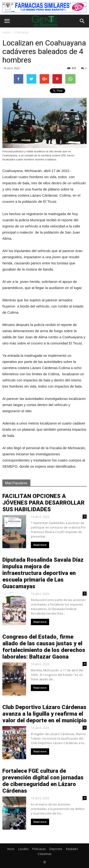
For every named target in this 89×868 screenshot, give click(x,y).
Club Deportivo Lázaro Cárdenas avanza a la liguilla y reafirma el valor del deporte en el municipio (44, 714)
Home (7, 32)
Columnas (44, 854)
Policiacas (39, 849)
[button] (82, 21)
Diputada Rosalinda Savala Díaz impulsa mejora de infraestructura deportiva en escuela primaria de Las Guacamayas (43, 573)
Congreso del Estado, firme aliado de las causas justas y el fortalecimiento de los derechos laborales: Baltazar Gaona (44, 647)
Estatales (72, 849)
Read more (40, 545)
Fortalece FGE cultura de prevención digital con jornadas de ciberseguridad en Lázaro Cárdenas (43, 781)
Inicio (11, 849)
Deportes (56, 849)
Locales (23, 849)
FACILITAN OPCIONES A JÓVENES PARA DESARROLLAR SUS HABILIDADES (43, 503)
